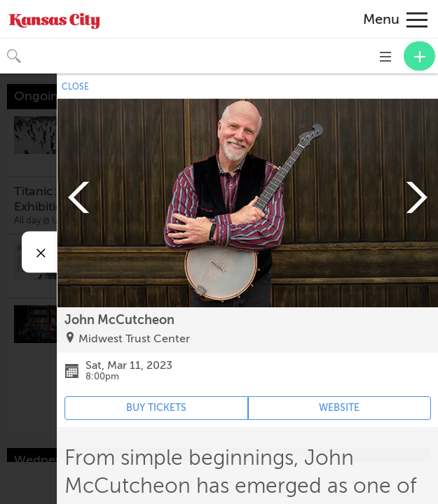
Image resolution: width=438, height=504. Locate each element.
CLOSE (75, 87)
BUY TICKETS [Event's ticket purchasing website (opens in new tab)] (156, 408)
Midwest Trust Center (134, 339)
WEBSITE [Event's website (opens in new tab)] (339, 408)
